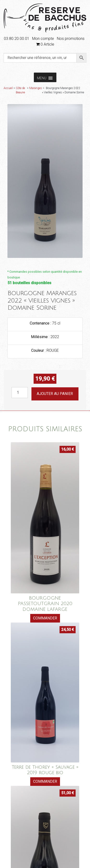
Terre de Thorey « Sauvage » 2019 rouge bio (45, 770)
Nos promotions (71, 39)
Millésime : (41, 337)
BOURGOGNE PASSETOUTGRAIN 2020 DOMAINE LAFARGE (45, 604)
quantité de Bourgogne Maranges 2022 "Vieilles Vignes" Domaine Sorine (11, 387)
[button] (42, 77)
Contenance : (41, 323)
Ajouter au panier (55, 394)
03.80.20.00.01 (17, 39)
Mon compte (43, 39)
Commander (45, 618)
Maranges (36, 88)
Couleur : (39, 350)
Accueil (8, 88)
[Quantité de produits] (20, 393)
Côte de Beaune (20, 90)
